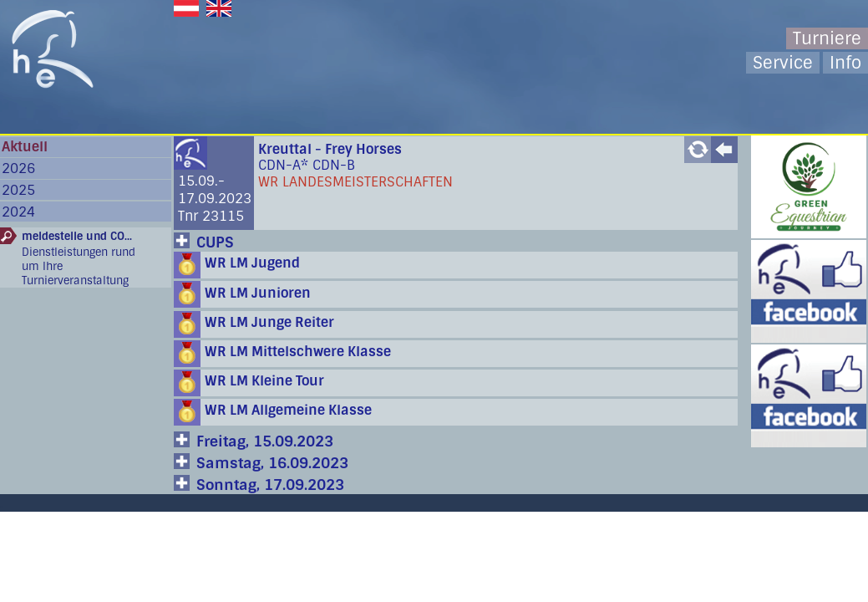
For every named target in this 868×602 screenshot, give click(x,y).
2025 (18, 190)
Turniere (827, 38)
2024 (18, 212)
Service (783, 63)
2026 (18, 168)
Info (845, 63)
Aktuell (25, 147)
